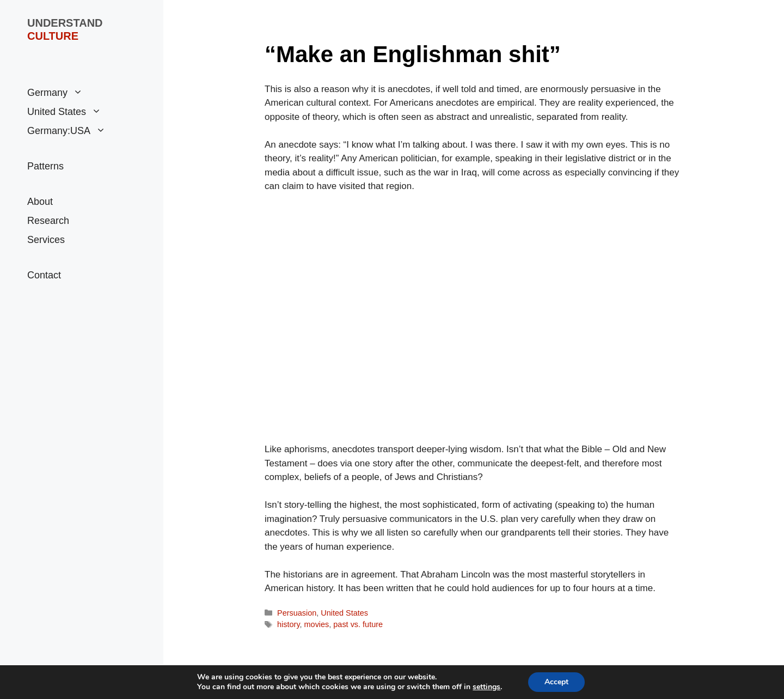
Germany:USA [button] (66, 131)
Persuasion (297, 613)
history (288, 624)
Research (48, 221)
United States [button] (64, 112)
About (40, 202)
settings (486, 687)
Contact (44, 275)
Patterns (45, 166)
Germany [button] (55, 93)
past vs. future (358, 624)
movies (317, 624)
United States (344, 613)
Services (46, 240)
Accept (556, 682)
